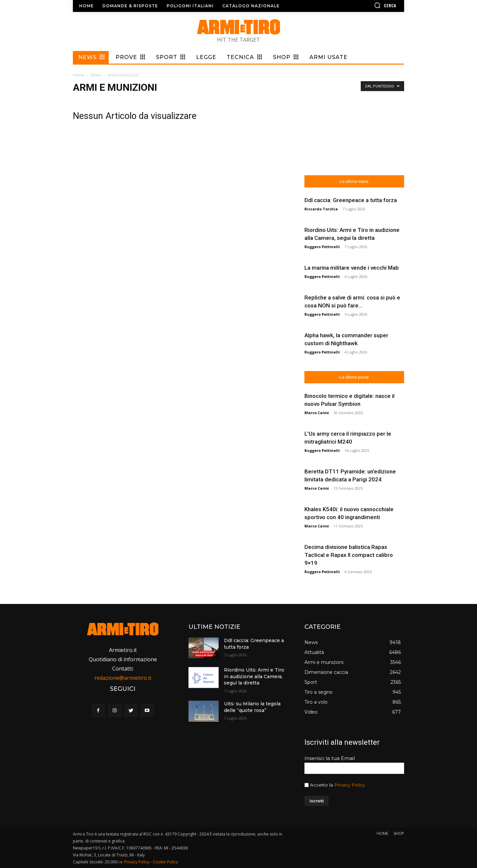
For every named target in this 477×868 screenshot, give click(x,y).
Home (79, 75)
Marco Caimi (317, 413)
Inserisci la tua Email (330, 758)
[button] (366, 5)
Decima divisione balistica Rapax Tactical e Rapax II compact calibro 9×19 (349, 555)
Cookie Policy (165, 862)
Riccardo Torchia (321, 209)
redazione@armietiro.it (123, 678)
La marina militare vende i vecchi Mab (352, 268)
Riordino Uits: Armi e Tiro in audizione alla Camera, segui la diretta (254, 676)
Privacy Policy (349, 785)
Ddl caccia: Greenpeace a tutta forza (351, 200)
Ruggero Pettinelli (322, 247)
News (96, 75)
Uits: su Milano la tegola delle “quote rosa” (252, 707)
